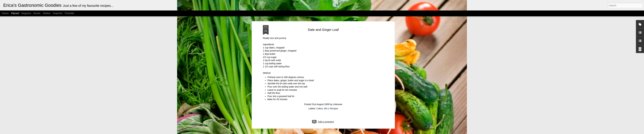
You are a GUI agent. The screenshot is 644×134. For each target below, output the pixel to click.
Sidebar (47, 13)
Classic (5, 13)
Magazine (26, 13)
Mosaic (37, 13)
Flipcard (15, 13)
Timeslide (69, 13)
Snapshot (58, 13)
